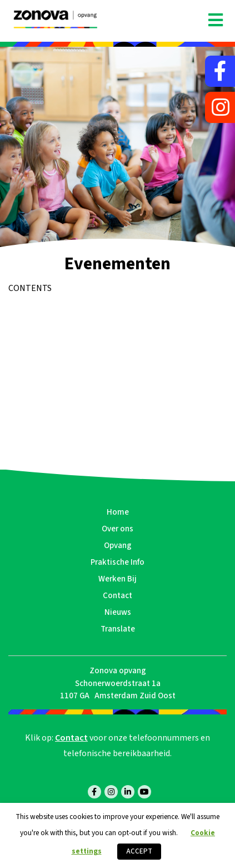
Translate (118, 629)
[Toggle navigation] (216, 21)
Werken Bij (117, 579)
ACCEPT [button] (139, 851)
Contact (117, 596)
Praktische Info (117, 562)
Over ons (117, 529)
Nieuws (118, 612)
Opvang (118, 546)
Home (118, 512)
